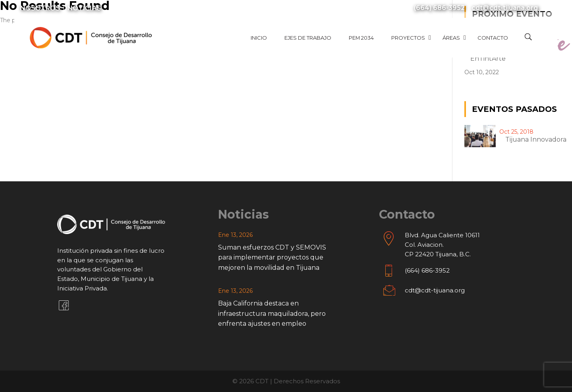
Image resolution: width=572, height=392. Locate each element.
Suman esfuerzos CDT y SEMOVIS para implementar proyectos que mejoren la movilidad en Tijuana (272, 257)
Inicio (259, 38)
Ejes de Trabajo (308, 38)
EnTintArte (488, 59)
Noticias (84, 8)
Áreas (451, 38)
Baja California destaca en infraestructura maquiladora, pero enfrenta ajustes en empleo (272, 313)
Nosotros (40, 8)
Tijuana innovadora (536, 139)
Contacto (493, 38)
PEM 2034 (361, 38)
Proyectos (408, 38)
